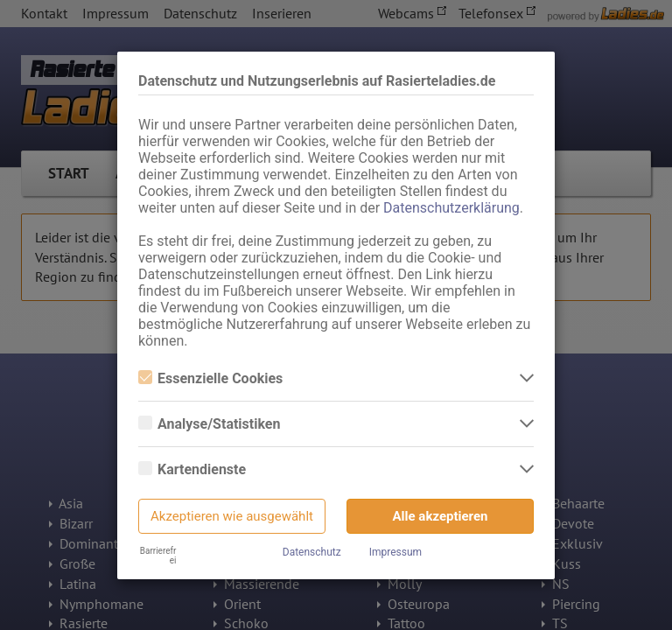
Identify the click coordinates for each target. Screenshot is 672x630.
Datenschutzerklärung (451, 208)
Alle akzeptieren (441, 516)
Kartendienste (192, 469)
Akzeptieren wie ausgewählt (232, 516)
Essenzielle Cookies (210, 378)
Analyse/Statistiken (209, 424)
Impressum (395, 552)
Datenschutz (312, 552)
